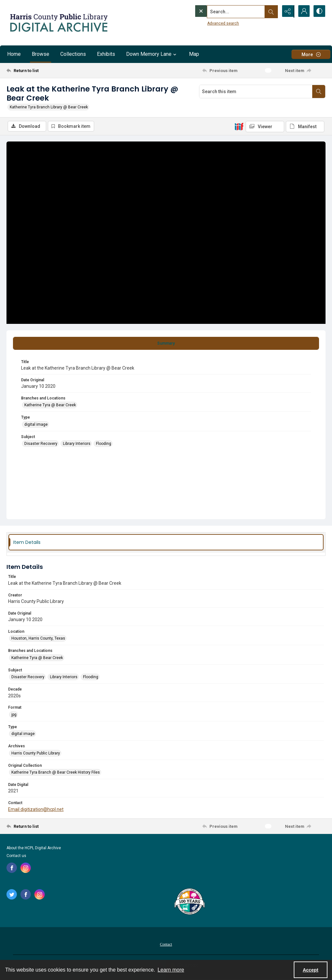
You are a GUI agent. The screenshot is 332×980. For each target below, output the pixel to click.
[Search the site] (223, 11)
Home (14, 54)
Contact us (16, 856)
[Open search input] (270, 11)
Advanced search (210, 23)
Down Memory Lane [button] (152, 54)
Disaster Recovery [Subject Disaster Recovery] (41, 444)
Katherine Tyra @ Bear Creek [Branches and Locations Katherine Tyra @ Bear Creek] (50, 405)
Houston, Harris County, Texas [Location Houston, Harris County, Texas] (38, 639)
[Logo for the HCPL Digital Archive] (58, 23)
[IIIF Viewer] (265, 127)
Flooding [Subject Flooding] (104, 444)
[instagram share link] (26, 868)
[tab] (166, 344)
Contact (166, 945)
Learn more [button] (171, 970)
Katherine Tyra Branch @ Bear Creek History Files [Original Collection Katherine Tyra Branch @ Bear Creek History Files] (56, 773)
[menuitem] (166, 944)
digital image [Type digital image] (36, 425)
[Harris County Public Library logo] (189, 902)
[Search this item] (256, 92)
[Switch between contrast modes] (319, 11)
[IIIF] (239, 126)
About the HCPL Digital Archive (34, 848)
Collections (73, 54)
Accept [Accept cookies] (311, 970)
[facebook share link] (12, 868)
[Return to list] (50, 70)
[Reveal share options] (287, 11)
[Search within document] (319, 92)
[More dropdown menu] (311, 54)
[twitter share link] (12, 895)
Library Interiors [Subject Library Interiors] (77, 444)
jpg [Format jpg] (14, 715)
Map (194, 54)
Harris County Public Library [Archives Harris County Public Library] (36, 753)
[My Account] (303, 11)
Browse (41, 54)
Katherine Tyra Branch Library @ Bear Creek (49, 107)
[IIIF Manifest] (305, 127)
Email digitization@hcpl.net (36, 809)
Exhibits (106, 54)
